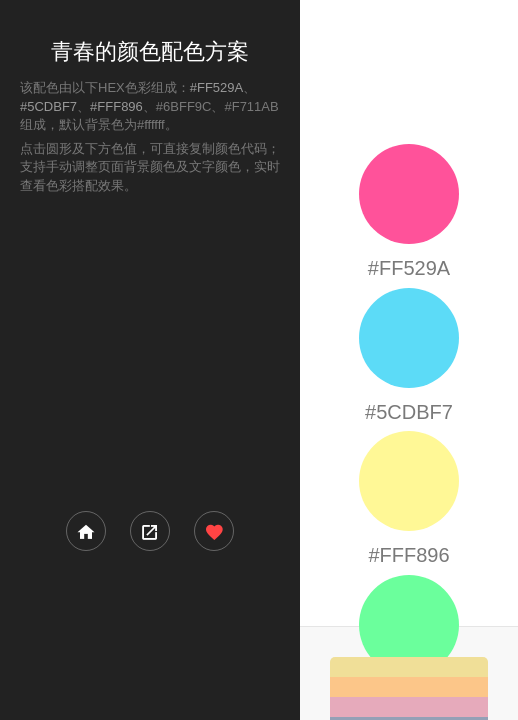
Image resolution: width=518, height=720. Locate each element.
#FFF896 (116, 106)
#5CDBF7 (48, 106)
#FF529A (216, 87)
